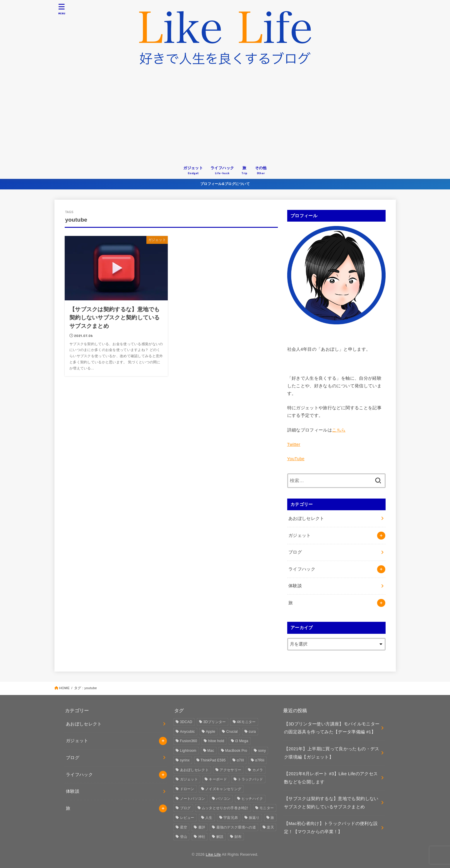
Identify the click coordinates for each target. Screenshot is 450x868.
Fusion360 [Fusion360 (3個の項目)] (189, 741)
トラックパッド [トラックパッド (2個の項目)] (250, 779)
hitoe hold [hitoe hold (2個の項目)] (216, 741)
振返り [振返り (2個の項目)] (254, 818)
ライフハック (302, 569)
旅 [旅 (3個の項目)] (272, 818)
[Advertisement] (225, 118)
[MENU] (61, 9)
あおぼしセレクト (306, 518)
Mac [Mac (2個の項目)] (211, 751)
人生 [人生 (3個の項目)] (209, 818)
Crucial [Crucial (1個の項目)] (232, 732)
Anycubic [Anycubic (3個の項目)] (188, 732)
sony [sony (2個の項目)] (262, 751)
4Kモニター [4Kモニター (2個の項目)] (246, 722)
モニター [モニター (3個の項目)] (267, 808)
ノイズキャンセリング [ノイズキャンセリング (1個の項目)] (223, 789)
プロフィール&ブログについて (225, 184)
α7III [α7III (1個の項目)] (240, 760)
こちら (339, 430)
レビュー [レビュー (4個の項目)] (187, 818)
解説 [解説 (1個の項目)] (220, 837)
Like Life (213, 854)
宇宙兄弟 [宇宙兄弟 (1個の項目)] (231, 818)
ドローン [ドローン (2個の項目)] (187, 789)
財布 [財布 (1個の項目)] (238, 837)
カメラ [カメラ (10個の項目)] (258, 770)
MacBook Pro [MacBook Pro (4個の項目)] (236, 751)
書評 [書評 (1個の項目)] (202, 827)
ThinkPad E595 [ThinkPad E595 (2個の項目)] (213, 760)
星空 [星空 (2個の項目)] (184, 827)
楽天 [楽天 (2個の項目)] (270, 827)
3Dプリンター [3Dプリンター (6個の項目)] (214, 722)
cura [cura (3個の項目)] (252, 732)
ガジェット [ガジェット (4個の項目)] (189, 779)
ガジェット (300, 535)
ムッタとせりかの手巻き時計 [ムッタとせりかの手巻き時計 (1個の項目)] (225, 808)
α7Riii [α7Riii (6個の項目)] (260, 760)
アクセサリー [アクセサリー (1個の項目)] (230, 770)
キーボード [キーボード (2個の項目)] (218, 779)
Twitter (294, 444)
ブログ (295, 552)
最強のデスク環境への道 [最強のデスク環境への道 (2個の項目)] (236, 827)
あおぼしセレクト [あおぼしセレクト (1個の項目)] (194, 770)
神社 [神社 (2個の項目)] (202, 837)
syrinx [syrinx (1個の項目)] (185, 760)
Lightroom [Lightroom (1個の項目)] (188, 751)
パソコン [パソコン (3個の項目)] (223, 799)
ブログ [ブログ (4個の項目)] (185, 808)
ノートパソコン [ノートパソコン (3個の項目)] (193, 799)
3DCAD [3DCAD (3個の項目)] (186, 722)
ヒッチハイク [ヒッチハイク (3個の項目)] (252, 799)
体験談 (295, 586)
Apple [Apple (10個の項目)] (211, 732)
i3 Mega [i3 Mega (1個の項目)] (242, 741)
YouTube (296, 459)
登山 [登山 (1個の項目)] (184, 837)
